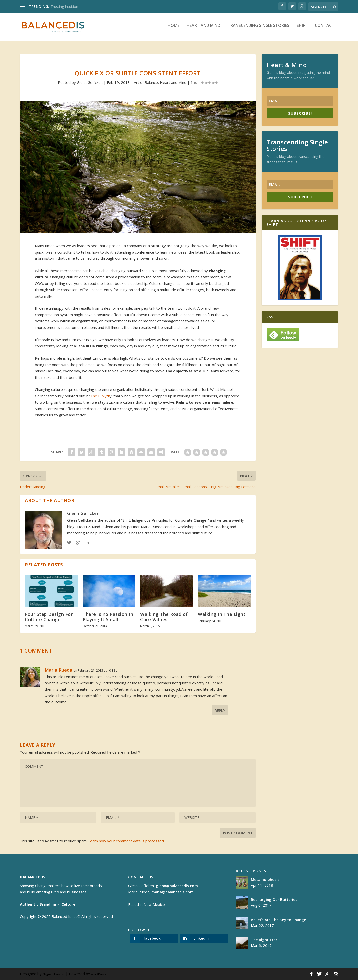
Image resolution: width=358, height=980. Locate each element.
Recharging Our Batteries (274, 900)
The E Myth (100, 396)
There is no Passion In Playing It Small (108, 617)
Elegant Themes (54, 974)
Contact (325, 29)
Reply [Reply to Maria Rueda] (220, 710)
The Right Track (265, 940)
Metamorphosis (265, 880)
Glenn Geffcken (90, 82)
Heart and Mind (203, 29)
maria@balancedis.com (173, 892)
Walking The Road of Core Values (164, 617)
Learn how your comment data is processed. (126, 841)
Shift (302, 29)
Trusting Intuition (64, 7)
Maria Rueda (59, 670)
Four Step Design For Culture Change (49, 617)
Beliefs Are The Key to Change (278, 920)
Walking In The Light (222, 614)
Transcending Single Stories (258, 29)
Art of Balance (146, 82)
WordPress (98, 974)
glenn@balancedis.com (177, 886)
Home (173, 29)
